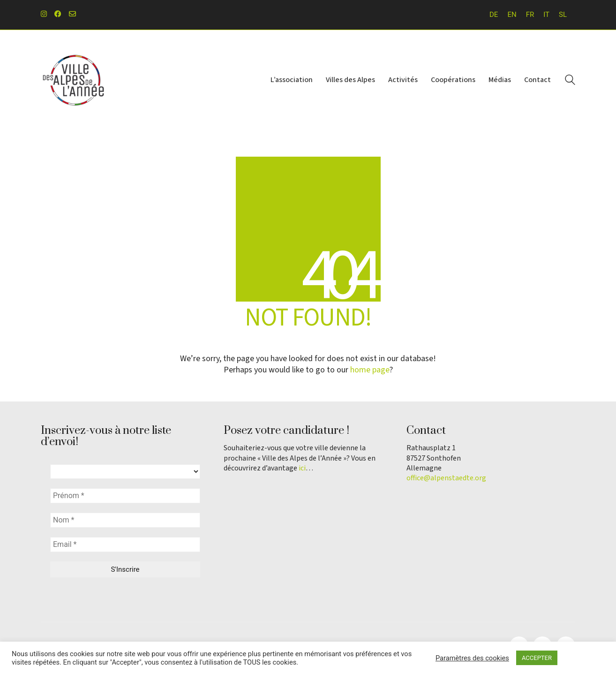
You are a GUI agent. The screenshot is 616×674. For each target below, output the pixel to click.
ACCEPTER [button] (537, 658)
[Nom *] (125, 520)
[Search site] (570, 81)
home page (370, 370)
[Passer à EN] (512, 15)
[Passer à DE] (494, 15)
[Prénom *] (125, 496)
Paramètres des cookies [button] (472, 658)
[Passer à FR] (530, 15)
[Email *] (125, 545)
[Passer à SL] (563, 15)
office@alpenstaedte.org (446, 478)
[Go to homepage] (74, 80)
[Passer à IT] (546, 15)
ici (302, 468)
